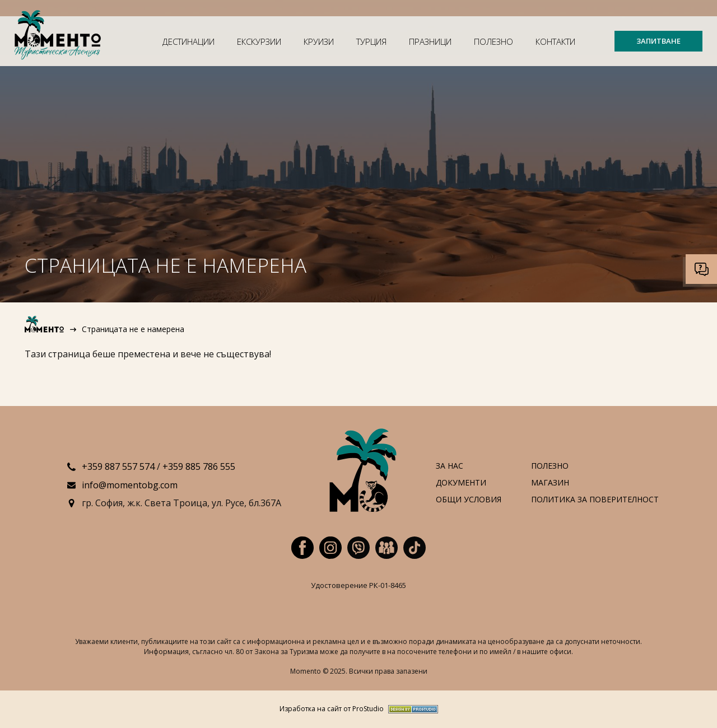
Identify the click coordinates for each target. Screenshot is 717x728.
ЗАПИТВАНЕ (658, 41)
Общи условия (469, 500)
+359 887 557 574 (118, 466)
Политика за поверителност (595, 500)
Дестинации (188, 41)
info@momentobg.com (130, 485)
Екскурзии (259, 41)
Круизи (319, 41)
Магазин (550, 483)
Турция (371, 41)
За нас (450, 466)
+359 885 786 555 (199, 466)
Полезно (493, 41)
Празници (430, 41)
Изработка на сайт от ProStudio (332, 709)
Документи (461, 483)
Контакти (555, 41)
